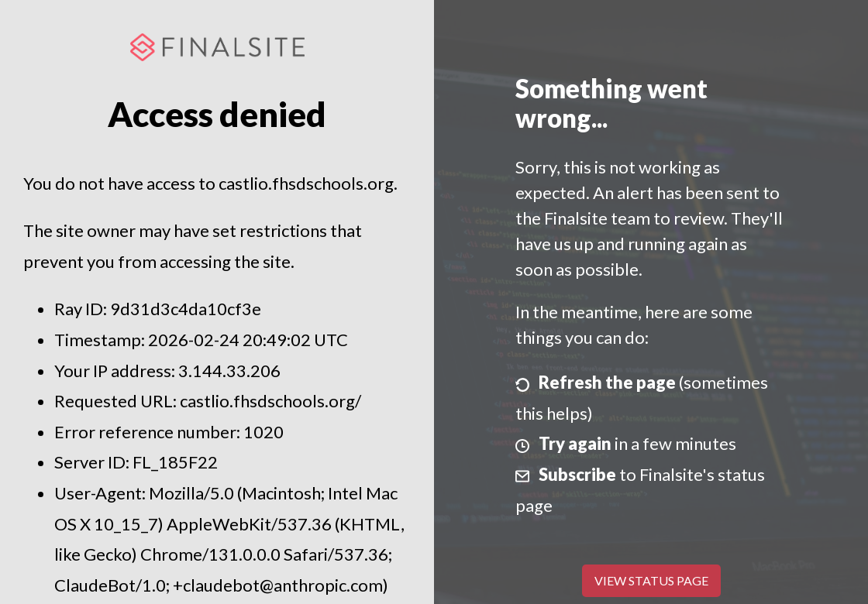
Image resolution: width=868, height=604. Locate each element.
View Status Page (651, 580)
